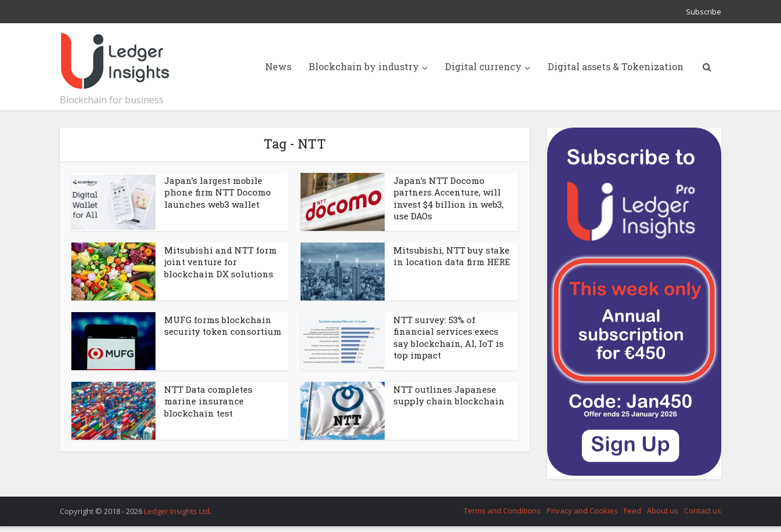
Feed (632, 511)
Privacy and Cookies (582, 511)
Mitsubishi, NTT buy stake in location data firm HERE (452, 256)
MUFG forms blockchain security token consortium (223, 325)
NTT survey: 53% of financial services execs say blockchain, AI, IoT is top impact (449, 337)
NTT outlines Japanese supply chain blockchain (449, 395)
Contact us (703, 511)
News (278, 66)
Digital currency (483, 66)
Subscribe (704, 12)
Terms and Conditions (502, 511)
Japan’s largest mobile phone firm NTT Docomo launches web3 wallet (218, 192)
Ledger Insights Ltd (177, 511)
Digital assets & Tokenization (616, 66)
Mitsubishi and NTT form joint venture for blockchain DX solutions (220, 262)
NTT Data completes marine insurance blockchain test (208, 401)
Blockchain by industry (364, 66)
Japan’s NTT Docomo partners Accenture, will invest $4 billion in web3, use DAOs (449, 198)
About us (663, 511)
